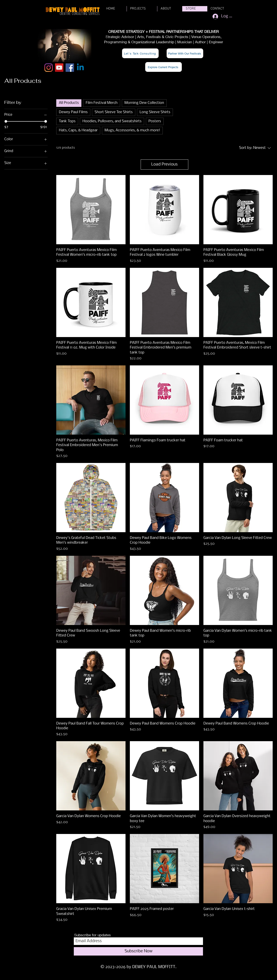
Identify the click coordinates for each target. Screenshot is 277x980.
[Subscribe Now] (138, 951)
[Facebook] (70, 68)
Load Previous (164, 164)
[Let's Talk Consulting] (140, 53)
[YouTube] (59, 68)
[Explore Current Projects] (163, 67)
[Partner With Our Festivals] (185, 53)
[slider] (6, 121)
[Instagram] (49, 68)
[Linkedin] (80, 68)
